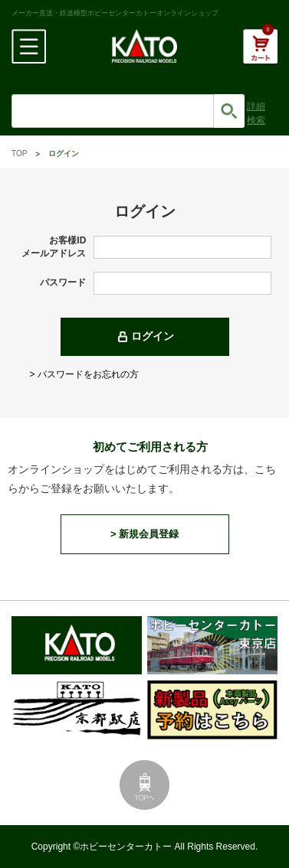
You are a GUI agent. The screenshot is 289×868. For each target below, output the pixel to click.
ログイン (153, 336)
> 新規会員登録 (144, 534)
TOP (19, 153)
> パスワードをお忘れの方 (84, 374)
